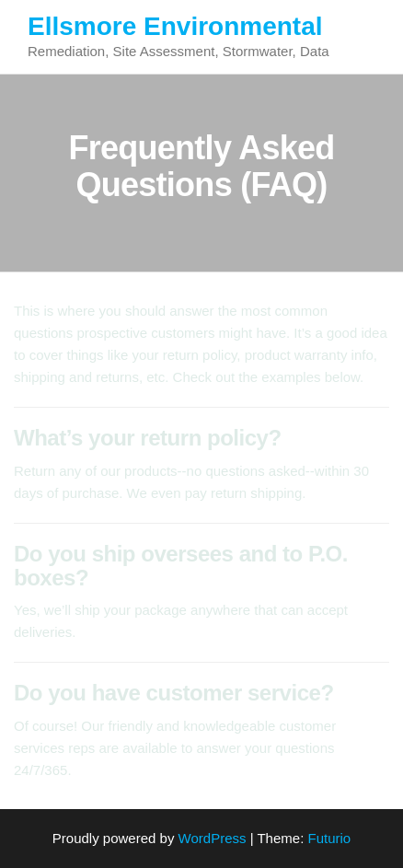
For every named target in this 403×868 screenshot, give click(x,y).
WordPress (213, 838)
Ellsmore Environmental (175, 26)
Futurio (329, 838)
